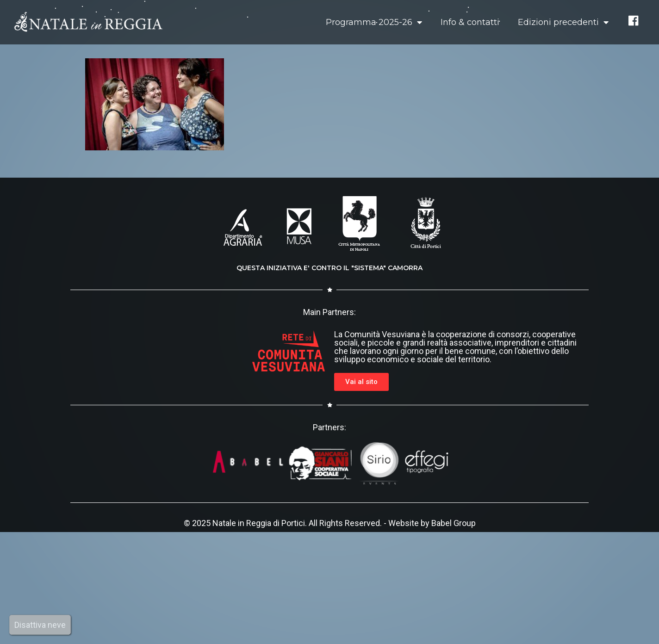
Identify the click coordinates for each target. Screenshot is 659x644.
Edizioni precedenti (563, 22)
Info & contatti (470, 22)
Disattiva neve (40, 625)
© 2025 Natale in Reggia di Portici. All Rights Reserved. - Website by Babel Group (330, 523)
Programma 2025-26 (374, 22)
